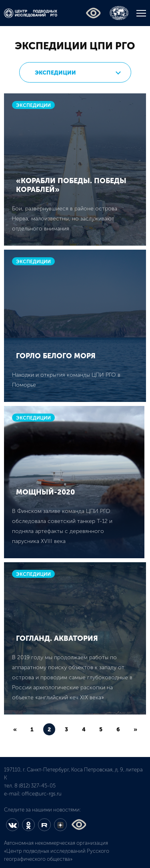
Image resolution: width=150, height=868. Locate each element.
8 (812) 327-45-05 (35, 786)
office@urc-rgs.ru (42, 794)
